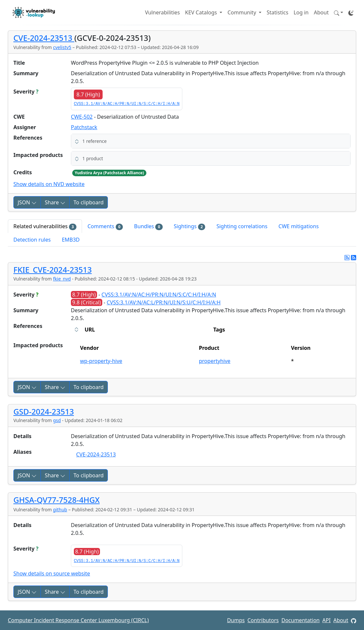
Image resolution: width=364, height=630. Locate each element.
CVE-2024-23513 (44, 38)
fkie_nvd (62, 279)
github (60, 510)
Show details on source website (52, 573)
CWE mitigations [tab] (298, 226)
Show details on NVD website (49, 184)
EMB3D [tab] (71, 240)
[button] (339, 12)
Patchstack (84, 127)
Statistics (277, 12)
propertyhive (215, 361)
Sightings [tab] (190, 226)
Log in (301, 12)
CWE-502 (82, 117)
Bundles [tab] (148, 226)
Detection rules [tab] (32, 240)
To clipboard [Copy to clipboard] (89, 202)
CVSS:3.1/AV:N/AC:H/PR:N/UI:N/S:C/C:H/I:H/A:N (127, 104)
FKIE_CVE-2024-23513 (53, 270)
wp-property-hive (101, 361)
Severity (26, 92)
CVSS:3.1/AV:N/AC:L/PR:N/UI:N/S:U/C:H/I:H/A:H (164, 302)
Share (55, 202)
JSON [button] (27, 202)
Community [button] (242, 12)
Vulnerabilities (162, 12)
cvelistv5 (62, 47)
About (321, 12)
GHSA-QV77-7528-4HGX (57, 500)
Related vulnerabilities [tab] (45, 226)
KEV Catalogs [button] (202, 12)
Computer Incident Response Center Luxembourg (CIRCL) (78, 620)
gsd (57, 420)
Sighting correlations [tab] (242, 226)
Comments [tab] (105, 226)
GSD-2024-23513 (44, 412)
